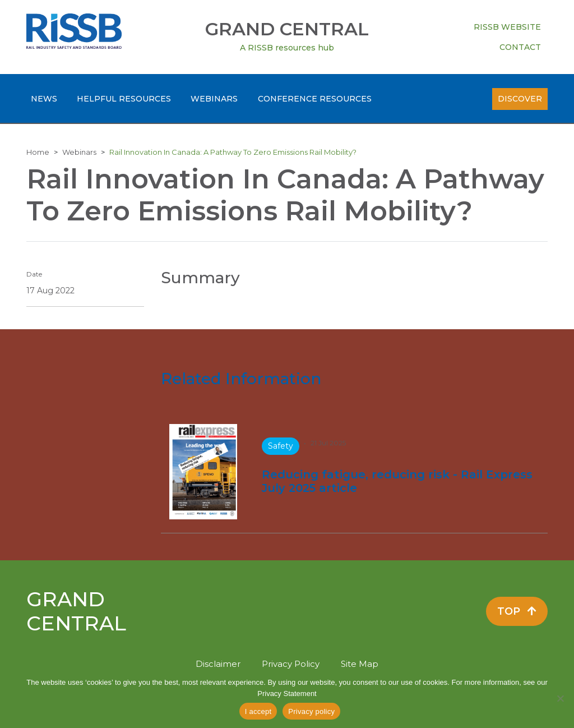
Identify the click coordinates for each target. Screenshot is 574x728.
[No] (560, 698)
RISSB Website (507, 27)
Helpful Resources (124, 99)
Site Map (360, 664)
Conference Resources (315, 99)
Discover (520, 99)
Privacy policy (311, 711)
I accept (258, 711)
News (44, 99)
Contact (520, 47)
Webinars (214, 99)
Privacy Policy (291, 664)
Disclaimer (218, 664)
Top (517, 611)
